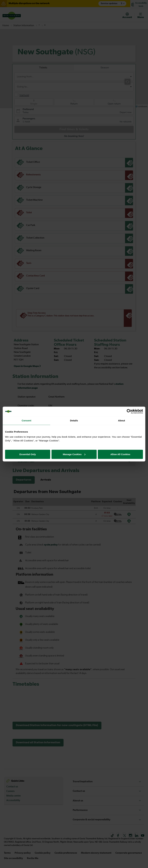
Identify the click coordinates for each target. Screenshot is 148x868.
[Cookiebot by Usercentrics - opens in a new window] (129, 411)
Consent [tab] (27, 421)
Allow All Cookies (120, 454)
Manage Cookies (74, 454)
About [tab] (122, 421)
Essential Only (28, 454)
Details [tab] (74, 421)
